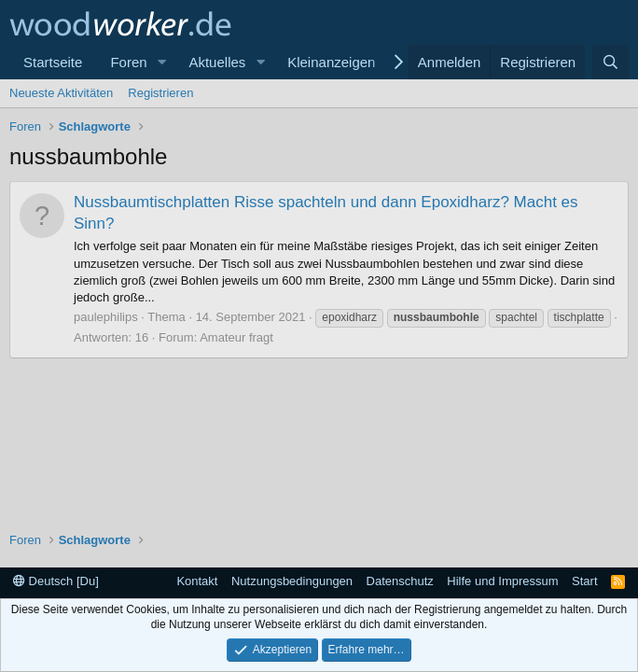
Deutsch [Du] (56, 581)
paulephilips (106, 317)
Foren (128, 62)
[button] (161, 62)
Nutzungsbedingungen (292, 581)
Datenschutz (400, 581)
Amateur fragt (236, 337)
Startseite (53, 62)
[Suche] (610, 62)
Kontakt (197, 581)
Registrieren (160, 93)
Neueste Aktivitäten (61, 93)
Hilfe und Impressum (502, 581)
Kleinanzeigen (331, 62)
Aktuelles (217, 62)
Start (584, 581)
